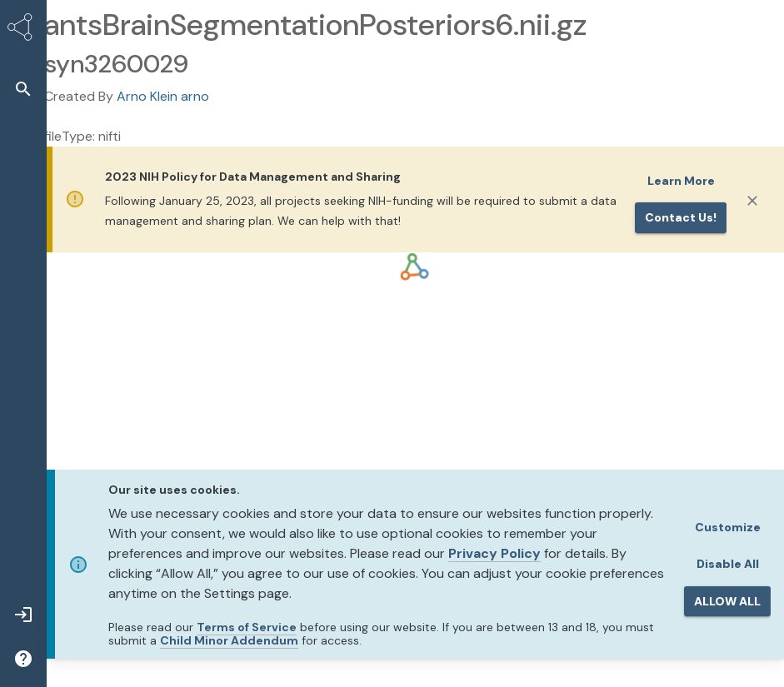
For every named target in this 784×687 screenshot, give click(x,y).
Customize (728, 527)
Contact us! (681, 217)
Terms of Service (247, 627)
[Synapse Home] (23, 30)
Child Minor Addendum (229, 640)
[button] (23, 89)
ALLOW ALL (727, 601)
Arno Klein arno (163, 96)
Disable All (728, 564)
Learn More (681, 181)
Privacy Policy (494, 553)
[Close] (752, 201)
